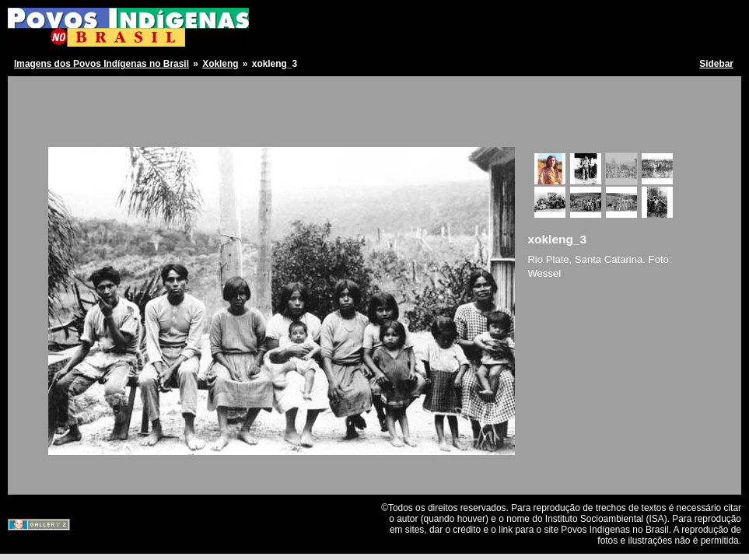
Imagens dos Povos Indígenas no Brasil (101, 64)
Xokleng (220, 64)
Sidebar (716, 64)
